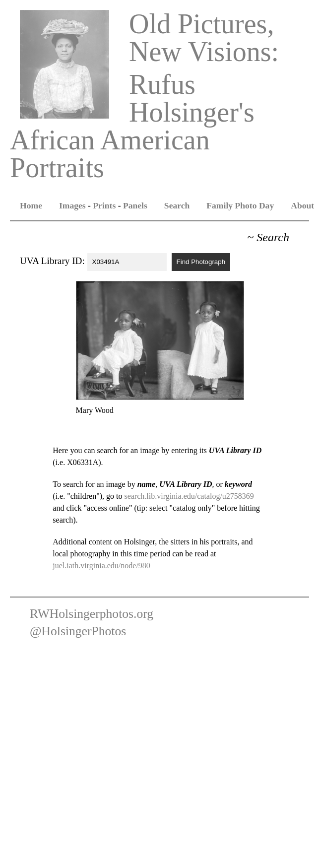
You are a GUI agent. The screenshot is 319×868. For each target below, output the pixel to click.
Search (177, 205)
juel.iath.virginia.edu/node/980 (101, 566)
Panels (135, 205)
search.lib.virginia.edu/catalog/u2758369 (189, 496)
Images (72, 205)
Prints (104, 205)
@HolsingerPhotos (78, 631)
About (302, 205)
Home (31, 205)
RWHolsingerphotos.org (92, 614)
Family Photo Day (240, 205)
